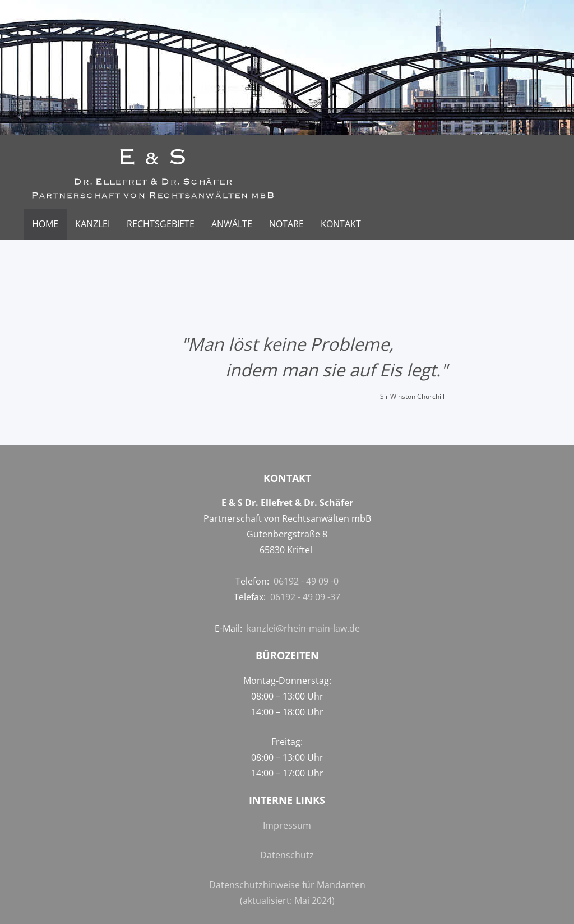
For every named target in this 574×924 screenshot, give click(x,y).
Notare (286, 224)
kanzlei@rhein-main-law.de (303, 628)
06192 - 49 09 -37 (305, 597)
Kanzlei (92, 224)
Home (45, 224)
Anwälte (232, 224)
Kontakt (341, 224)
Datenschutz (287, 855)
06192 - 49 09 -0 (306, 581)
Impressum (287, 825)
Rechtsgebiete (161, 224)
